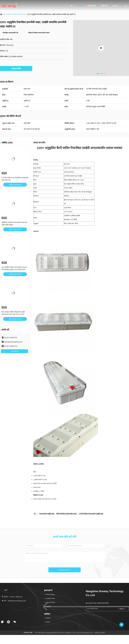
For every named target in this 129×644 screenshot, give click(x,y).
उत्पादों (80, 6)
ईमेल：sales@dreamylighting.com (14, 601)
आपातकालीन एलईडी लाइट (47, 514)
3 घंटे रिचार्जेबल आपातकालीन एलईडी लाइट (91, 514)
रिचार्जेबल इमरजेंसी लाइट (18, 14)
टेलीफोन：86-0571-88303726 (12, 597)
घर (71, 6)
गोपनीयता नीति (28, 633)
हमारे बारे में (92, 6)
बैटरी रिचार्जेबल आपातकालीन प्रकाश (67, 514)
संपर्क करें (104, 6)
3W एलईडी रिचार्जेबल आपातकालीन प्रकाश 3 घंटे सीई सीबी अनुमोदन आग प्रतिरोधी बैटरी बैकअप (14, 270)
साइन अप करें (122, 609)
